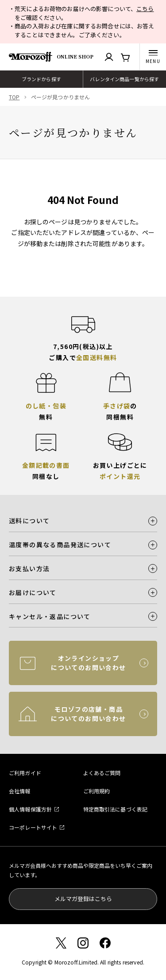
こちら (145, 9)
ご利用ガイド (25, 773)
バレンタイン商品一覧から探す (124, 79)
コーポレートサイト (33, 827)
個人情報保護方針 (30, 809)
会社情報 (20, 791)
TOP (14, 97)
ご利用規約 (97, 791)
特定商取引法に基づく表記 (116, 809)
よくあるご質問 (102, 773)
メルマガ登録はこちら (83, 899)
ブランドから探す (41, 79)
